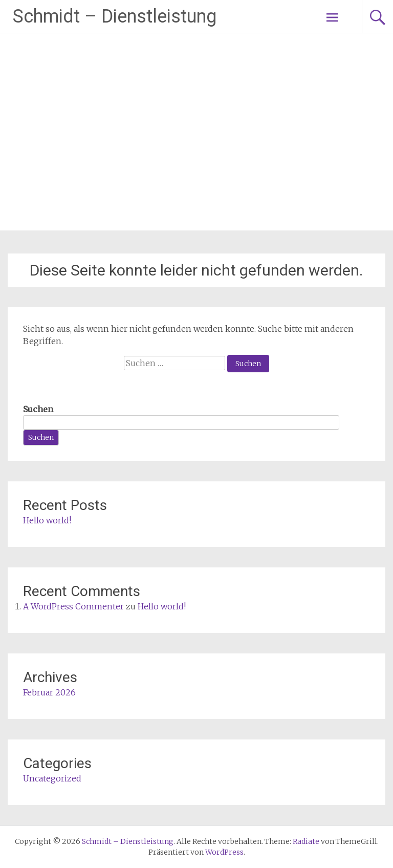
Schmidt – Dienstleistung (115, 16)
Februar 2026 (49, 692)
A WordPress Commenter (73, 606)
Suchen (38, 409)
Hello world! (47, 520)
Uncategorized (52, 778)
